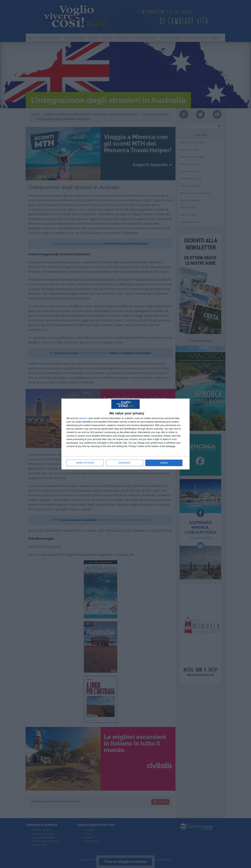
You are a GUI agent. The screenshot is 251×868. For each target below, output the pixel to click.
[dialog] (125, 434)
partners (83, 418)
